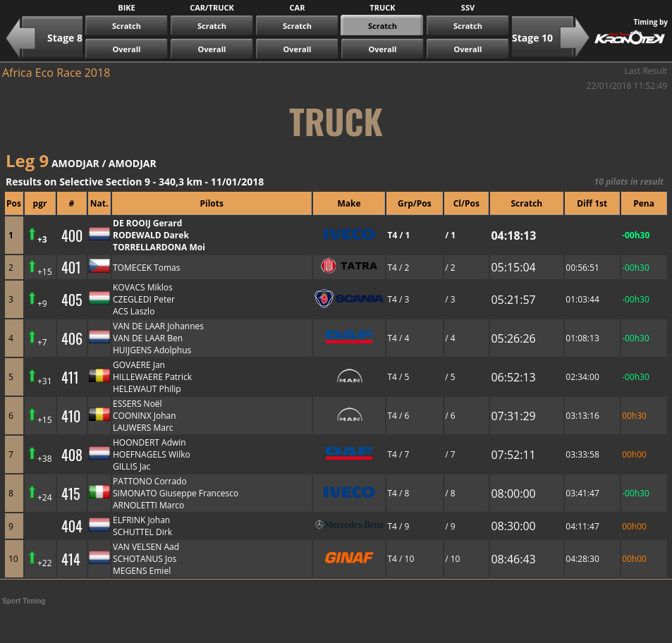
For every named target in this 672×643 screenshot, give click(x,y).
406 (72, 338)
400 (72, 235)
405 (72, 300)
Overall (127, 49)
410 (71, 416)
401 (71, 267)
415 (71, 494)
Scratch (127, 26)
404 (72, 526)
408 (72, 455)
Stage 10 (532, 38)
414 (71, 559)
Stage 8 (65, 38)
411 (70, 377)
